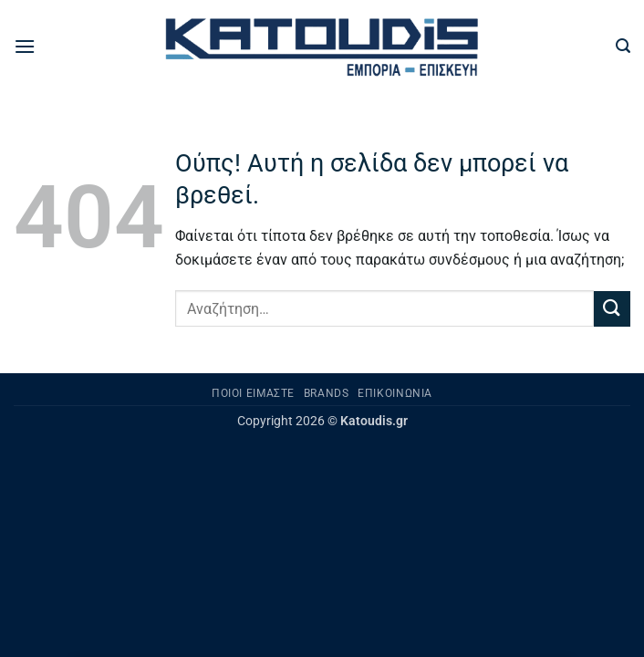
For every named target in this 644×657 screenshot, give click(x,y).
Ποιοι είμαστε (253, 393)
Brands (327, 393)
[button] (25, 46)
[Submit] (612, 309)
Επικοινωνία (395, 393)
